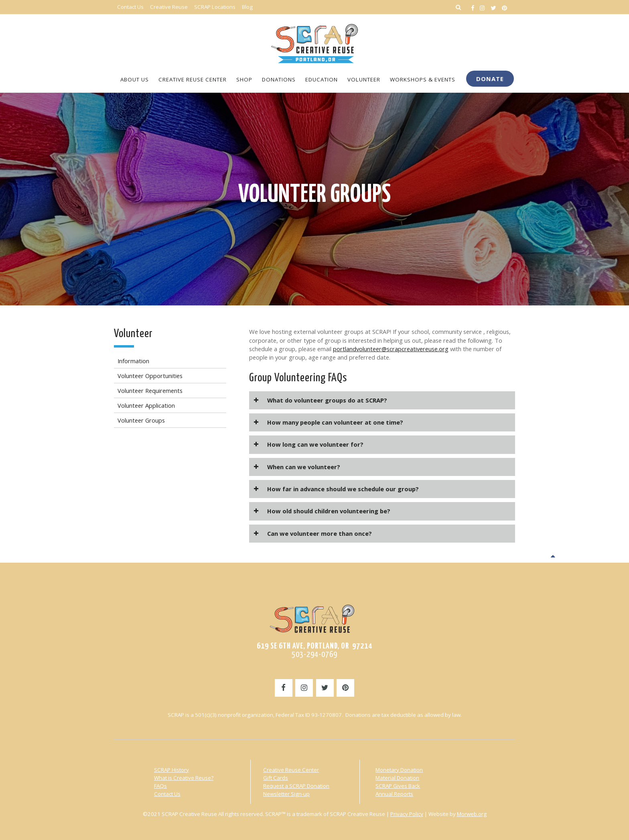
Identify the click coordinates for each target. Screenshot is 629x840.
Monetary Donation (399, 770)
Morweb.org (472, 814)
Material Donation (397, 778)
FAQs (160, 786)
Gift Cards (276, 778)
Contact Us (167, 794)
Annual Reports (394, 794)
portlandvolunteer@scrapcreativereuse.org (391, 349)
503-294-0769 (314, 655)
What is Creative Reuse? (184, 778)
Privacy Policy (407, 814)
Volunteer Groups (315, 195)
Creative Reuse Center (291, 770)
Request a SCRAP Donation (296, 786)
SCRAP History (171, 770)
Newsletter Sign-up (286, 794)
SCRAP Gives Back (398, 786)
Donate (490, 79)
